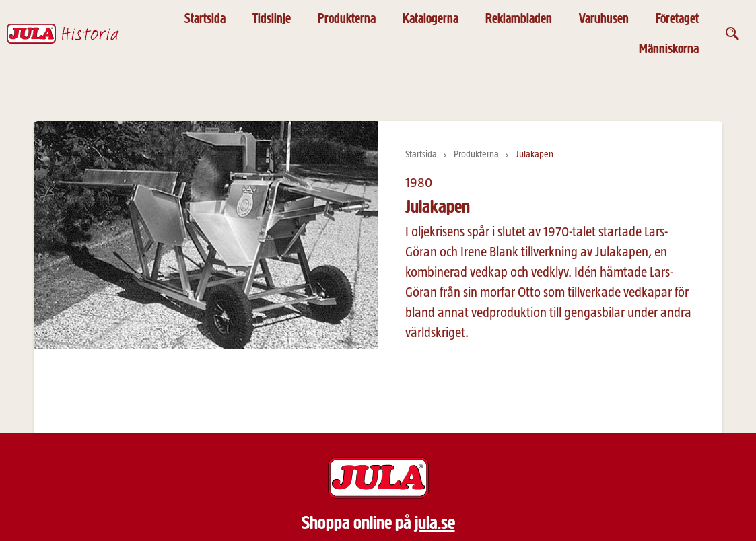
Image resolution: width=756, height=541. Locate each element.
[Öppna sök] (732, 34)
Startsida (205, 19)
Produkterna (347, 19)
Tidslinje (272, 19)
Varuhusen (604, 19)
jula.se (435, 523)
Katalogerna (431, 19)
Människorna (669, 49)
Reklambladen (519, 19)
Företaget (677, 19)
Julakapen (535, 155)
